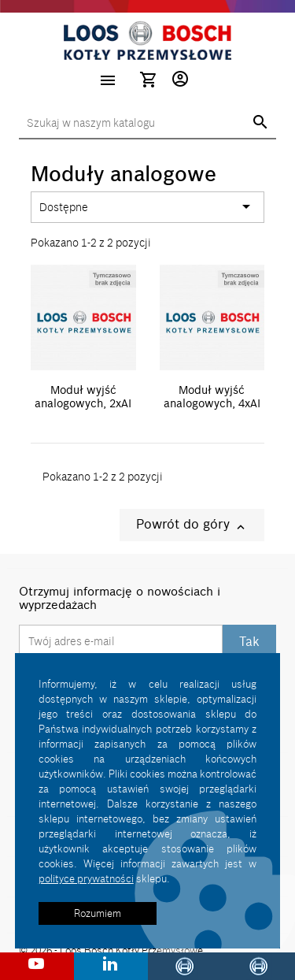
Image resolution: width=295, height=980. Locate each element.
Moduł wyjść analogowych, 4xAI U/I (212, 404)
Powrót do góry (192, 525)
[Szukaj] (147, 124)
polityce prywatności (86, 878)
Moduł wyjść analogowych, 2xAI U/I (83, 404)
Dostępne (147, 207)
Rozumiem (98, 913)
